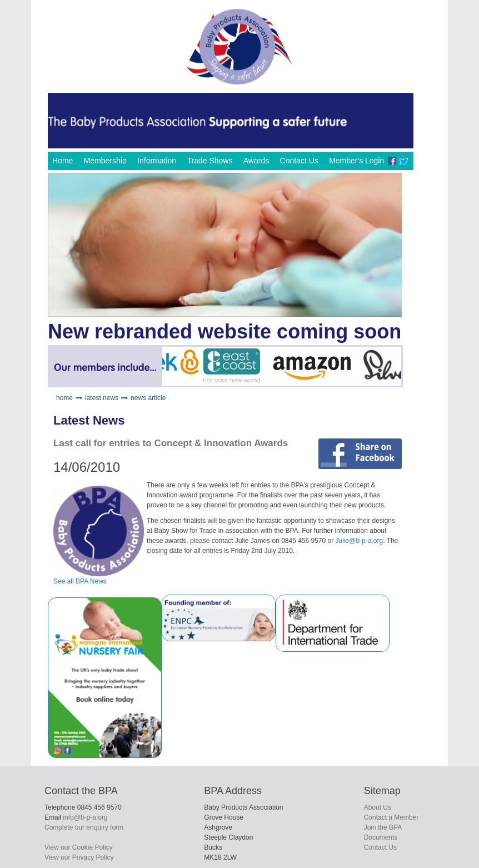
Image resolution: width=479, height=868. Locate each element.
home (64, 398)
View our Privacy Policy (79, 857)
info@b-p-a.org (85, 817)
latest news (102, 398)
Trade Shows (209, 161)
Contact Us (299, 161)
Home (63, 161)
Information (157, 161)
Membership (105, 161)
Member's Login (356, 161)
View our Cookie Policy (79, 847)
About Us (378, 807)
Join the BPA (383, 827)
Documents (381, 837)
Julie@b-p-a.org (360, 541)
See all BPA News (80, 581)
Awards (256, 161)
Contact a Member (391, 817)
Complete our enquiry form (84, 827)
